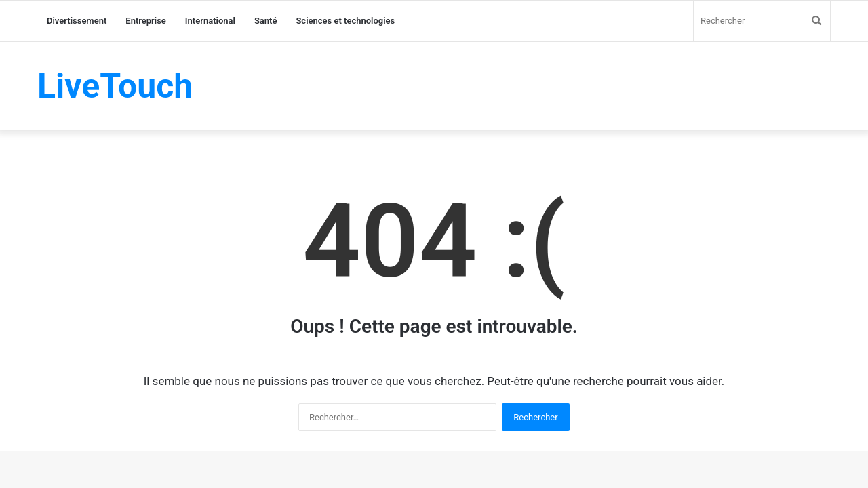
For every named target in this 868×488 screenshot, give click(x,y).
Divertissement (77, 21)
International (210, 21)
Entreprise (146, 21)
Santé (266, 21)
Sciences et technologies (345, 21)
